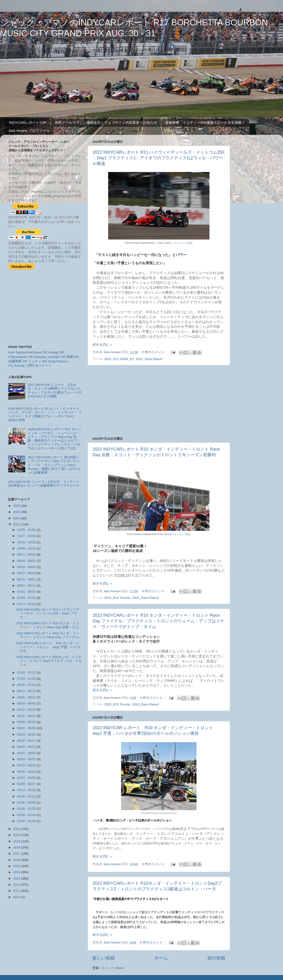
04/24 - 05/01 (27, 734)
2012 (17, 885)
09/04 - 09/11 (27, 561)
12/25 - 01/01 (27, 530)
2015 (17, 866)
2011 (17, 891)
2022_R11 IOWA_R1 (119, 359)
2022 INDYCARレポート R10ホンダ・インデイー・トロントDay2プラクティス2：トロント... (49, 661)
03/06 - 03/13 (27, 772)
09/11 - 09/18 (27, 554)
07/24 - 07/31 (27, 598)
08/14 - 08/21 (27, 579)
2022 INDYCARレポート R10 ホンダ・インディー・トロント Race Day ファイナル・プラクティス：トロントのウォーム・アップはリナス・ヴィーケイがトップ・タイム (158, 621)
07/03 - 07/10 (27, 679)
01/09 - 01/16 (27, 815)
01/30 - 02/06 (27, 802)
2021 (17, 829)
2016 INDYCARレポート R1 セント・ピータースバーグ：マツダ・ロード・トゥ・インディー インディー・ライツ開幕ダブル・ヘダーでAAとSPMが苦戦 (45, 414)
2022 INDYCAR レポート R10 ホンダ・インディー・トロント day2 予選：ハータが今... (48, 647)
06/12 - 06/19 (27, 691)
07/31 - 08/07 (27, 592)
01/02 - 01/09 (27, 821)
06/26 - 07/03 (27, 685)
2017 (17, 854)
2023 (17, 518)
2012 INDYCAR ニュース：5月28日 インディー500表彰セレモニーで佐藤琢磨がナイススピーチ (44, 484)
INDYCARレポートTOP (28, 122)
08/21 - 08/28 (27, 573)
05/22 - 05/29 (27, 710)
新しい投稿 (104, 958)
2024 (17, 512)
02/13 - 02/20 (27, 790)
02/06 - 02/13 (27, 796)
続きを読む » (102, 345)
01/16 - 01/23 (27, 809)
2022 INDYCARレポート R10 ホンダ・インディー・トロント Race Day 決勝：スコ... (49, 625)
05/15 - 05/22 (27, 716)
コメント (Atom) (113, 968)
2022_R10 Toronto (117, 598)
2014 (17, 872)
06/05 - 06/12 (27, 697)
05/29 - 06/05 (27, 703)
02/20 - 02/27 (27, 784)
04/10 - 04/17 (27, 741)
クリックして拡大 (183, 243)
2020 (17, 835)
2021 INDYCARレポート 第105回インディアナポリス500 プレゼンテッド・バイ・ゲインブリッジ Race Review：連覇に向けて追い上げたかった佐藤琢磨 (54, 465)
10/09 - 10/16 (27, 548)
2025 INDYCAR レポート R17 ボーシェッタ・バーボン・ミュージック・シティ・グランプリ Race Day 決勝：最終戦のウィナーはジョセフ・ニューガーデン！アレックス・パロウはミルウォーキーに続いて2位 (55, 439)
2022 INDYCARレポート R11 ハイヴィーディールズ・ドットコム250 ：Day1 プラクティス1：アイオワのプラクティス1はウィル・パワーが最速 (158, 158)
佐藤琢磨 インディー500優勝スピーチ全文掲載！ (205, 122)
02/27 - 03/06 (27, 778)
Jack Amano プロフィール (29, 130)
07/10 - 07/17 (27, 673)
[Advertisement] (159, 401)
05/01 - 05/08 (27, 728)
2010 (17, 897)
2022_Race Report (149, 359)
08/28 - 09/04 (27, 567)
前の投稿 (216, 958)
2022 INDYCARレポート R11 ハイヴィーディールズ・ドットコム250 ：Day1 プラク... (48, 613)
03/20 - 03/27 (27, 759)
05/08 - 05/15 (27, 722)
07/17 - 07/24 (27, 604)
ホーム (161, 958)
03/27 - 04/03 (27, 753)
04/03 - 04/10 (27, 747)
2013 (17, 878)
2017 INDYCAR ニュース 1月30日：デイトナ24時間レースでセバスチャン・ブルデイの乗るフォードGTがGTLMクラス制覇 (55, 391)
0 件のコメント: (154, 352)
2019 (17, 841)
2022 (17, 524)
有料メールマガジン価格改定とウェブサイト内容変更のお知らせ (106, 122)
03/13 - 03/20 (27, 765)
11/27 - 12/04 (27, 536)
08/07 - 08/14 (27, 586)
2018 (17, 847)
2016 (17, 860)
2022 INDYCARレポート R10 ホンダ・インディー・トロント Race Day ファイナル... (49, 635)
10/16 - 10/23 (27, 542)
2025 (17, 506)
